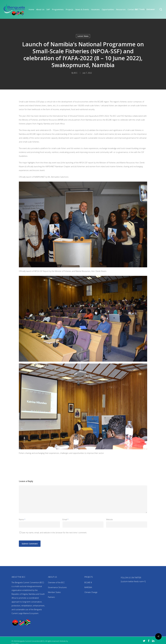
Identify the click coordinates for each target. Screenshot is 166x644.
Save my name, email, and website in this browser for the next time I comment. (54, 533)
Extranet (151, 9)
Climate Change (91, 592)
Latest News (83, 36)
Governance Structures (57, 587)
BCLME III (88, 582)
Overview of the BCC (56, 582)
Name (22, 519)
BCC (76, 73)
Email (65, 519)
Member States (54, 592)
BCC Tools (140, 9)
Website (109, 519)
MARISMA (88, 587)
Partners (51, 597)
